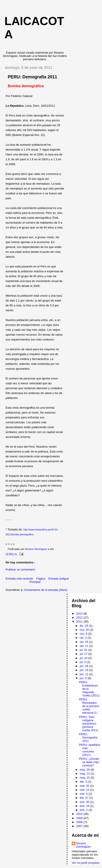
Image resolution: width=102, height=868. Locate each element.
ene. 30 (85, 802)
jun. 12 (85, 674)
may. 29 (85, 770)
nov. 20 (85, 630)
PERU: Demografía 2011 (88, 738)
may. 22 (85, 774)
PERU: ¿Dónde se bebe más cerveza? (89, 762)
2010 (80, 814)
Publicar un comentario (20, 569)
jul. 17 (84, 654)
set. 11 (85, 646)
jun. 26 (85, 666)
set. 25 (85, 642)
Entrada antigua (58, 579)
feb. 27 (85, 798)
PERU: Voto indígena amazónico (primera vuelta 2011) (89, 724)
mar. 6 (84, 794)
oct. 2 (84, 638)
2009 (80, 818)
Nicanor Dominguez (84, 845)
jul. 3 (83, 662)
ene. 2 (84, 810)
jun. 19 (85, 670)
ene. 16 (85, 806)
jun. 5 (84, 678)
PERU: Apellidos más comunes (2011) (89, 750)
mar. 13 (85, 790)
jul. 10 (84, 658)
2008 (80, 822)
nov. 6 (84, 634)
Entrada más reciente (19, 579)
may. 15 (85, 778)
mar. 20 (85, 786)
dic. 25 (84, 626)
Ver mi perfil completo (86, 863)
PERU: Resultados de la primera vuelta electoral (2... (89, 706)
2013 (80, 614)
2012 (80, 618)
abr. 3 (84, 782)
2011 (80, 622)
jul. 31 (84, 650)
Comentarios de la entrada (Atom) (46, 590)
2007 (80, 826)
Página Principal (37, 580)
